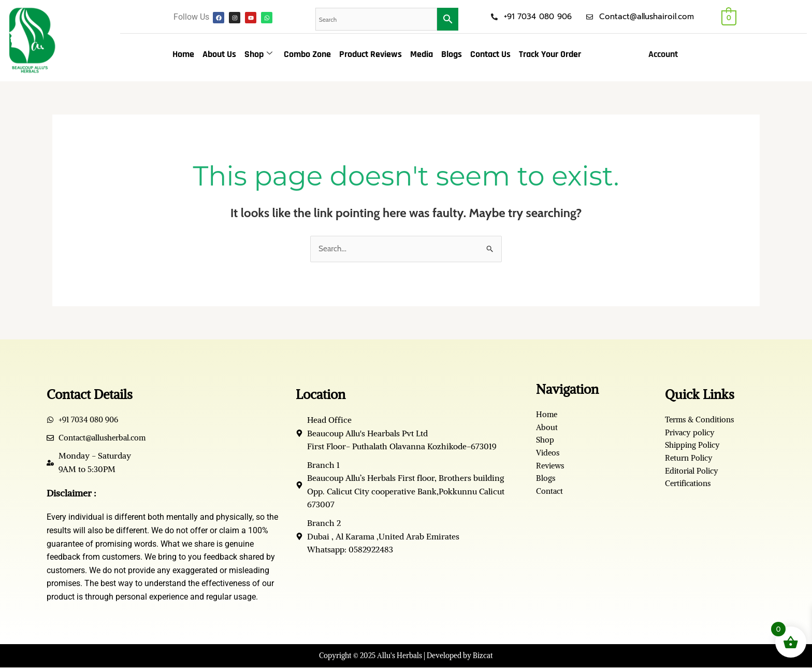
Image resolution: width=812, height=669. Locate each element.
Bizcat (483, 657)
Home (183, 54)
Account (663, 54)
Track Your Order (550, 54)
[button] (666, 54)
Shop (258, 54)
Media (422, 54)
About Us (219, 54)
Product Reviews (371, 54)
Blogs (452, 54)
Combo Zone (307, 54)
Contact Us (490, 54)
